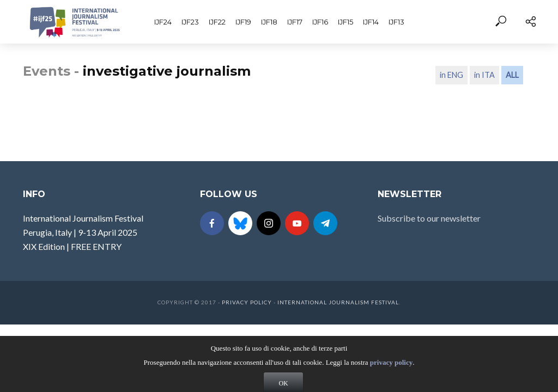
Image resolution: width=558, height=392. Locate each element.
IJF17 (295, 22)
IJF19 (243, 22)
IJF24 (163, 22)
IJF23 (190, 22)
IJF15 (345, 22)
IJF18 (269, 22)
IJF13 (396, 22)
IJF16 (320, 22)
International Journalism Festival (338, 302)
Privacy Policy (247, 302)
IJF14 (371, 22)
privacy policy (391, 374)
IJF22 (217, 22)
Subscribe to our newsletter (429, 218)
